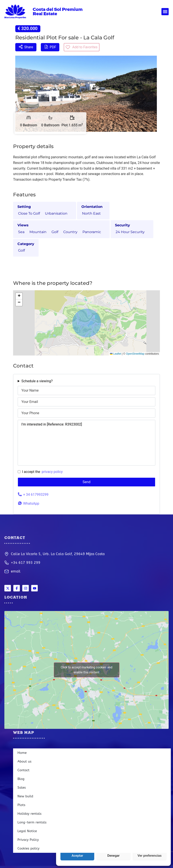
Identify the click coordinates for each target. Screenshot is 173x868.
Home (22, 753)
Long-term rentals (32, 822)
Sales (22, 788)
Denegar (113, 856)
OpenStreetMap (135, 354)
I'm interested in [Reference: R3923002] (86, 443)
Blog (21, 779)
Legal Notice (27, 831)
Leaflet (116, 354)
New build (25, 796)
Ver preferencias (149, 856)
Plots (21, 805)
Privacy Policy (28, 840)
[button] (165, 12)
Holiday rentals (29, 814)
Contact (23, 770)
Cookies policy (28, 848)
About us (24, 761)
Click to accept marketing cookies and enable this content (86, 670)
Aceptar (77, 856)
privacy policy (52, 472)
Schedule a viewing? (37, 381)
